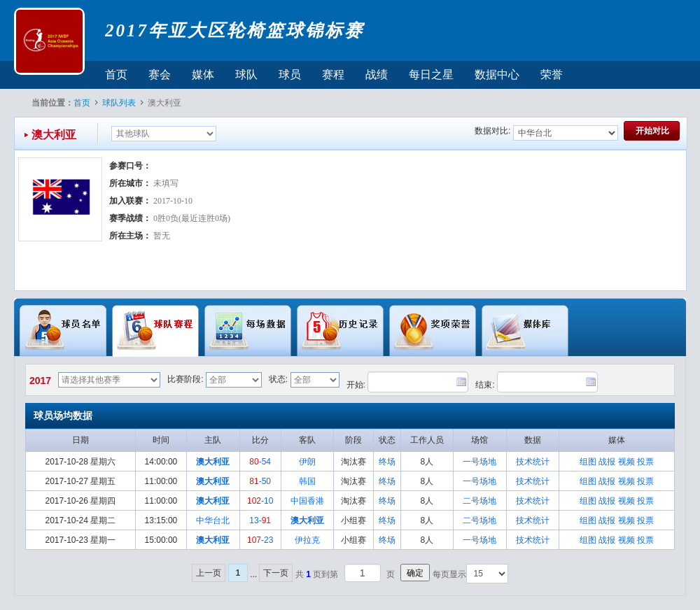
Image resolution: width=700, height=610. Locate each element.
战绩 (377, 75)
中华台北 (213, 520)
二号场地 (479, 501)
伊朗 (307, 462)
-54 (260, 462)
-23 (260, 540)
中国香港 (307, 501)
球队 (246, 75)
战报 (607, 462)
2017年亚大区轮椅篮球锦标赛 (234, 30)
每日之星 (431, 75)
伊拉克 (307, 540)
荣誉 (552, 75)
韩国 (307, 481)
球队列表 (119, 103)
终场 (387, 462)
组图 (588, 462)
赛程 (333, 75)
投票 (645, 462)
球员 (290, 75)
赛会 (160, 75)
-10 (260, 501)
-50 (260, 481)
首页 (116, 75)
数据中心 (497, 75)
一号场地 (479, 462)
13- (260, 520)
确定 (415, 573)
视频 (626, 462)
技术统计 (533, 462)
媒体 (203, 75)
